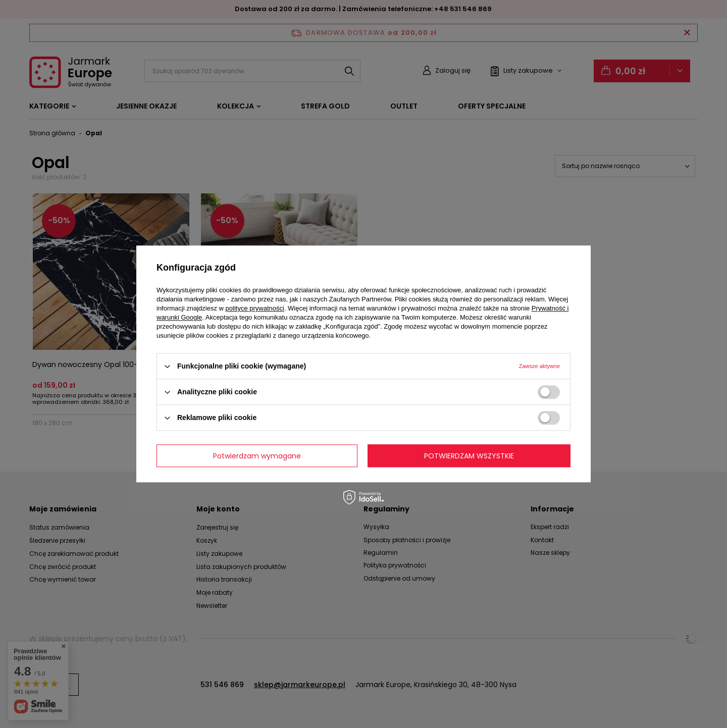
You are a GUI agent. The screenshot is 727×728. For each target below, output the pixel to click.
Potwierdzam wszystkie (469, 456)
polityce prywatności (255, 308)
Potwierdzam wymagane (257, 456)
